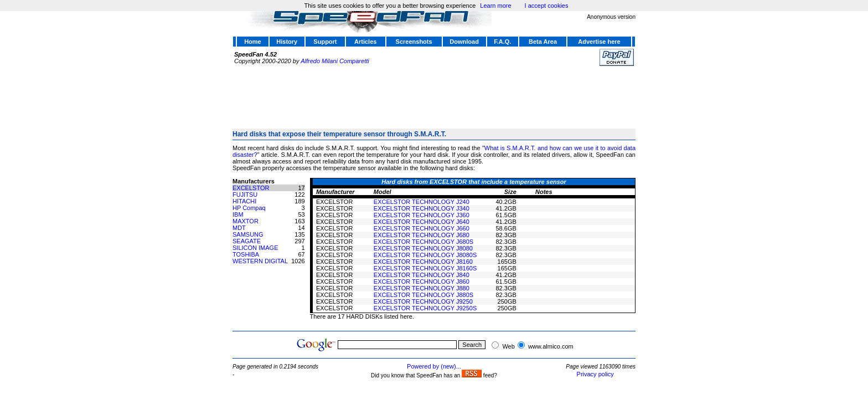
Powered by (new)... (434, 366)
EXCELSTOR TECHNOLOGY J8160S (425, 268)
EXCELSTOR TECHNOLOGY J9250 (423, 301)
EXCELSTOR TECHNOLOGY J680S (423, 242)
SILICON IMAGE (255, 248)
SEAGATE (247, 241)
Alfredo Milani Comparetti (335, 61)
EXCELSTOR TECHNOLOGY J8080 (423, 248)
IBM (238, 214)
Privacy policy (595, 374)
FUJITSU (245, 195)
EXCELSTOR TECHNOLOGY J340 (422, 208)
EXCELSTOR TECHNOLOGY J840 (422, 275)
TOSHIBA (246, 254)
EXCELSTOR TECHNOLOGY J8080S (425, 255)
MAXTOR (246, 221)
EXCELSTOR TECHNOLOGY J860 (422, 282)
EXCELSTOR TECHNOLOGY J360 (422, 215)
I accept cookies (547, 6)
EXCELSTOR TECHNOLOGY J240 (422, 202)
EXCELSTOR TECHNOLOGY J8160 (423, 262)
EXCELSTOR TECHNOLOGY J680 (422, 235)
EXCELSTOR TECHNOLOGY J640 (422, 222)
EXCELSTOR (251, 188)
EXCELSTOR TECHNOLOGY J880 (422, 288)
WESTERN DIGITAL (260, 261)
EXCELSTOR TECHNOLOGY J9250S (425, 308)
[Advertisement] (434, 93)
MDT (239, 228)
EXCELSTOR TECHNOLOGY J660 (422, 228)
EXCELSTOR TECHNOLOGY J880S (423, 295)
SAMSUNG (248, 234)
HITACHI (244, 201)
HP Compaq (249, 208)
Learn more (495, 6)
